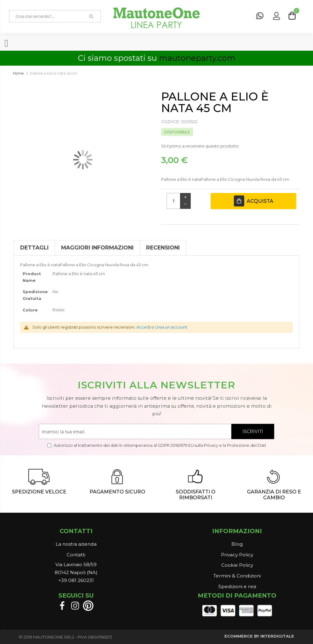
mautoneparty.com (197, 58)
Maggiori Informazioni (97, 247)
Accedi (143, 327)
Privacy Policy (237, 555)
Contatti (76, 555)
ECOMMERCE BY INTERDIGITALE (259, 636)
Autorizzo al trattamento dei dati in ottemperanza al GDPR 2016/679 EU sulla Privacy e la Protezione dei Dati (159, 445)
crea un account (171, 327)
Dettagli (34, 247)
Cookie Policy (237, 565)
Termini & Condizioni (237, 576)
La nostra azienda (76, 544)
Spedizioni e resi (237, 586)
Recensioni (163, 247)
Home (18, 73)
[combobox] (46, 16)
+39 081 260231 (76, 580)
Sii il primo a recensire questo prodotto (200, 146)
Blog (237, 544)
